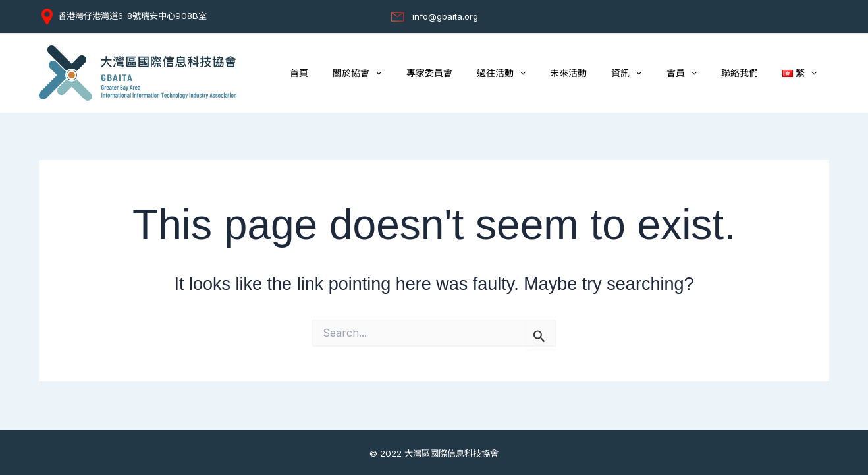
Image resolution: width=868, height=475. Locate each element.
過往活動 (533, 73)
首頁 (350, 73)
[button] (420, 73)
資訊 (647, 73)
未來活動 (595, 73)
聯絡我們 (748, 73)
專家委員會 (468, 73)
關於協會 (402, 73)
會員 (696, 73)
